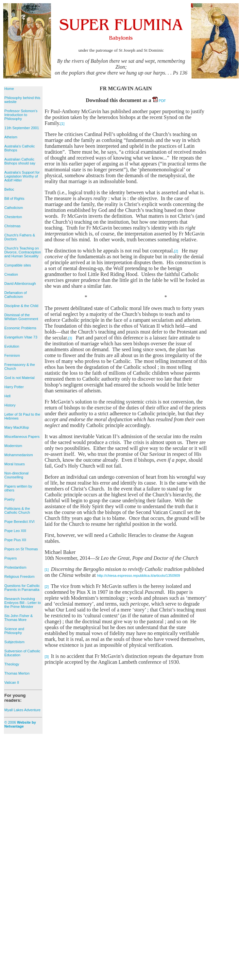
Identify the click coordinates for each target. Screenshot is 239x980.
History (10, 405)
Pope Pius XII (15, 540)
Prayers (10, 558)
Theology (12, 664)
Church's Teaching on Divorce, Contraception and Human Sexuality (23, 252)
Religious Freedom (19, 576)
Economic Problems (20, 328)
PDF (159, 101)
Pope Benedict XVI (19, 522)
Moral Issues (14, 464)
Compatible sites (17, 265)
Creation (11, 274)
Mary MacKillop (17, 427)
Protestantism (15, 567)
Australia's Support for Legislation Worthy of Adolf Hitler (22, 176)
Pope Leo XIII (15, 531)
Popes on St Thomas (21, 549)
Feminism (12, 355)
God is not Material (19, 378)
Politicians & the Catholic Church (17, 510)
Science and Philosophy (14, 631)
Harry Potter (14, 387)
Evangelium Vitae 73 (21, 337)
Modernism (13, 446)
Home (9, 89)
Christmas (12, 226)
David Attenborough (20, 284)
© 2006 (20, 724)
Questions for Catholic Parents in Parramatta (22, 588)
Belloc (9, 189)
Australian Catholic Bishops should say (20, 161)
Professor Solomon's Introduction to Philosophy (21, 115)
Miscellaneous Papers (22, 437)
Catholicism (14, 208)
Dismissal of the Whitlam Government (21, 317)
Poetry (9, 499)
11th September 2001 (22, 128)
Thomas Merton (17, 673)
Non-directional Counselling (16, 475)
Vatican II (12, 682)
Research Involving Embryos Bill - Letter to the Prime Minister (22, 603)
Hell (7, 396)
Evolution (12, 346)
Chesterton (13, 217)
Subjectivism (14, 642)
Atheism (11, 137)
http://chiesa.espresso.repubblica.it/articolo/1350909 (139, 576)
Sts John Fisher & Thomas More (18, 618)
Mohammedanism (18, 455)
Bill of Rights (14, 198)
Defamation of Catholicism (15, 295)
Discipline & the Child (21, 306)
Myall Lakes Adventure (22, 710)
